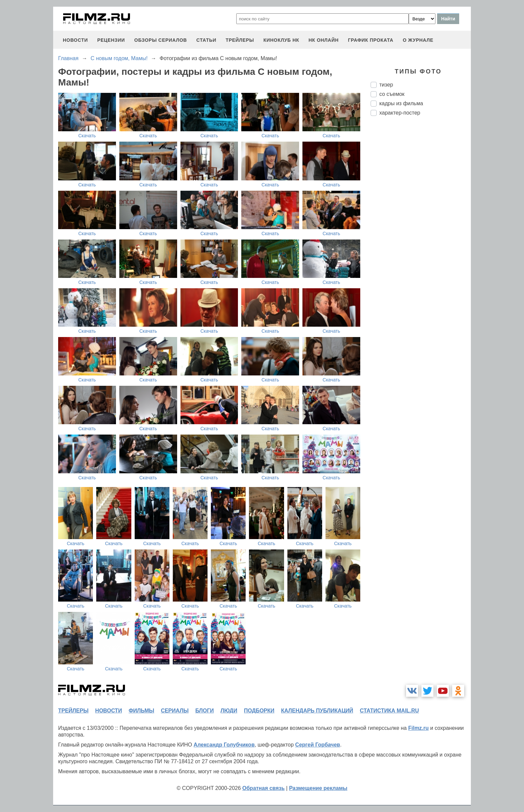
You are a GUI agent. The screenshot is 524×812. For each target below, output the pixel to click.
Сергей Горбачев (317, 745)
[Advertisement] (421, 233)
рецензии (111, 40)
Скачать (87, 136)
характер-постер (400, 113)
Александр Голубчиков (224, 745)
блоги (204, 711)
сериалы (175, 711)
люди (229, 711)
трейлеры (240, 40)
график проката (371, 40)
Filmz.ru (418, 728)
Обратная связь (264, 788)
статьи (206, 40)
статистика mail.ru (389, 711)
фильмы (141, 711)
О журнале (418, 40)
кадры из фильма (401, 103)
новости (75, 40)
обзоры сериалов (161, 40)
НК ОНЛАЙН (323, 40)
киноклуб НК (281, 40)
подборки (259, 711)
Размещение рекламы (318, 788)
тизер (386, 85)
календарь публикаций (317, 711)
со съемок (392, 94)
